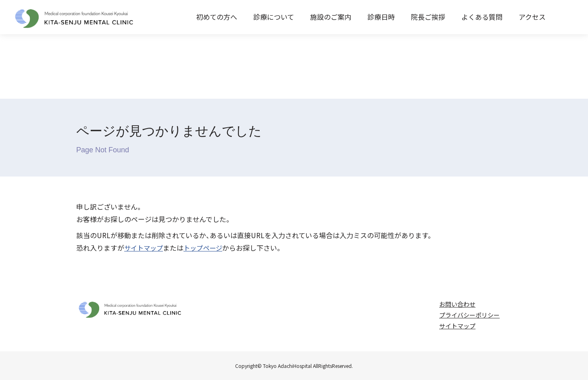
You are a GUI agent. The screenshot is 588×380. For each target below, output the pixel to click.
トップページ (206, 248)
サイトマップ (145, 248)
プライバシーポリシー (469, 315)
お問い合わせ (457, 304)
